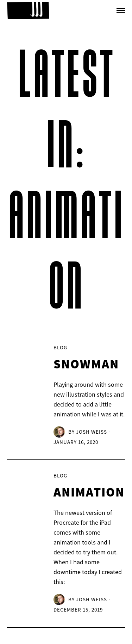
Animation (89, 493)
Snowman (86, 365)
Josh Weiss (92, 432)
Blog (60, 347)
